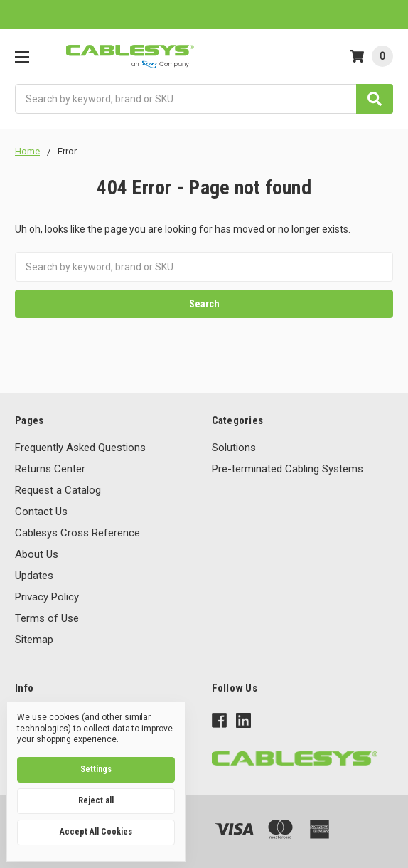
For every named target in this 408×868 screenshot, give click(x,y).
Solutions (234, 448)
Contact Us (41, 512)
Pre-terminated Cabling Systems (288, 469)
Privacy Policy (47, 597)
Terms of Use (47, 618)
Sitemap (34, 640)
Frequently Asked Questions (80, 448)
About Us (37, 554)
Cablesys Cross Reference (77, 533)
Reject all (96, 800)
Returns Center (50, 469)
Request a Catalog (58, 490)
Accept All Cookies (96, 832)
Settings (96, 769)
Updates (34, 576)
